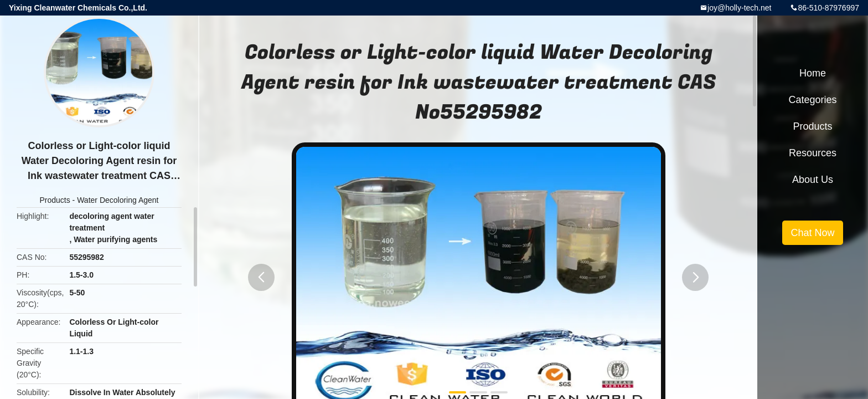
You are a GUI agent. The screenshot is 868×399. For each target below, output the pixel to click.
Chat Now (812, 233)
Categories (812, 100)
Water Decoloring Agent (118, 200)
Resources (813, 153)
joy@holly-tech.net (739, 8)
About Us (813, 180)
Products (55, 200)
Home (813, 73)
